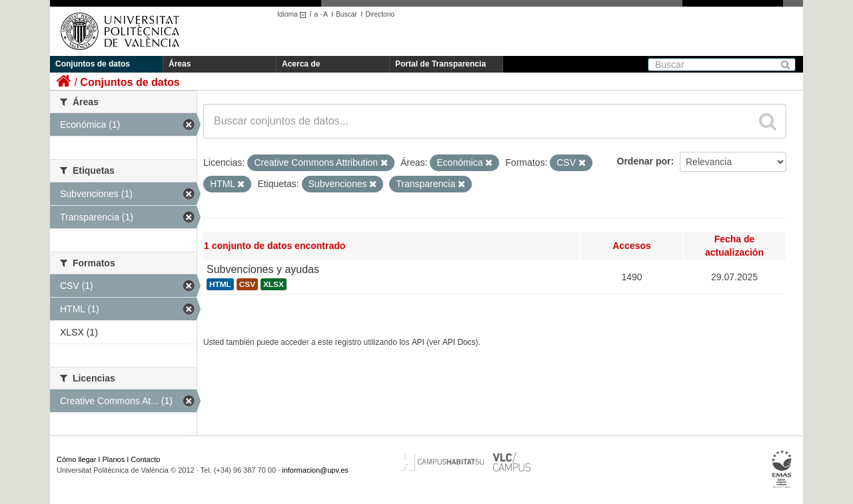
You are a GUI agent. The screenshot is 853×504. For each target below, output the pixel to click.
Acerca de (301, 64)
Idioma (294, 14)
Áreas (180, 64)
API (418, 342)
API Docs (459, 342)
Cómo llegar (76, 459)
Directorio (380, 14)
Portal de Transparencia (440, 64)
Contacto (145, 459)
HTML (220, 284)
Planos (114, 459)
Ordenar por (644, 161)
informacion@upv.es (315, 470)
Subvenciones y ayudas (263, 269)
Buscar (347, 14)
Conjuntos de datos (93, 64)
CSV (247, 284)
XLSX (274, 284)
